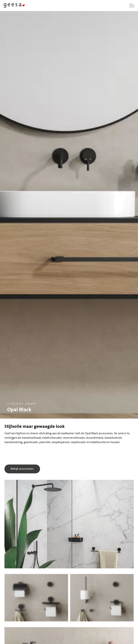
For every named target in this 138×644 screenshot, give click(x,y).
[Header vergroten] (132, 6)
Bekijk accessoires (22, 469)
